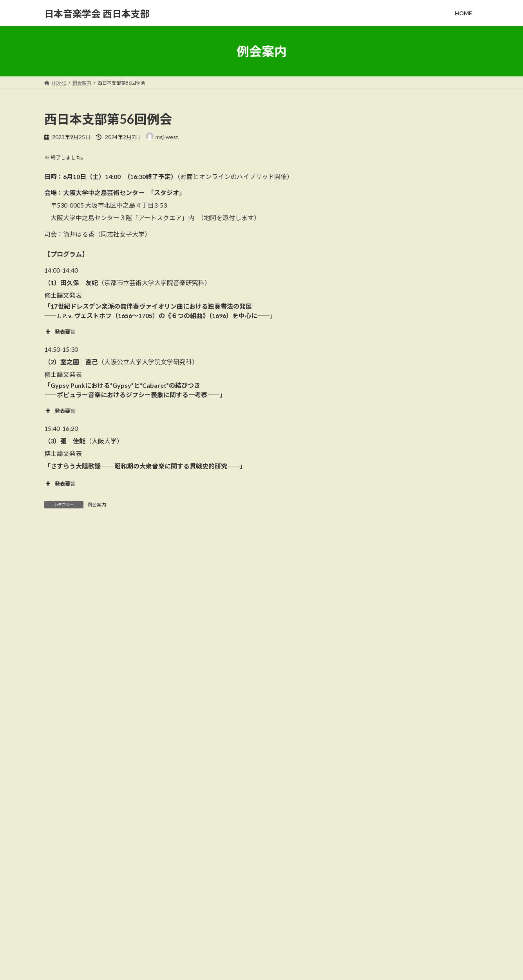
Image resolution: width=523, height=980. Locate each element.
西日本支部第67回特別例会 (440, 220)
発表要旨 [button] (60, 332)
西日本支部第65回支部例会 (440, 259)
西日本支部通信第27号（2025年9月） (389, 927)
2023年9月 (377, 780)
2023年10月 (379, 764)
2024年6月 (377, 716)
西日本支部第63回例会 (434, 339)
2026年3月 (377, 621)
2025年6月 (377, 668)
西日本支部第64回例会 (434, 379)
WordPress (219, 966)
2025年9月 (377, 653)
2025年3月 (377, 684)
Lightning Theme (259, 966)
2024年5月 (377, 732)
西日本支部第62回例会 (434, 458)
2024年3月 (377, 748)
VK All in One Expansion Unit (312, 966)
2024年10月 (379, 701)
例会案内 (97, 505)
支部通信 (375, 579)
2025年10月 (379, 637)
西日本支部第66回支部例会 (440, 180)
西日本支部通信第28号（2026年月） (388, 885)
